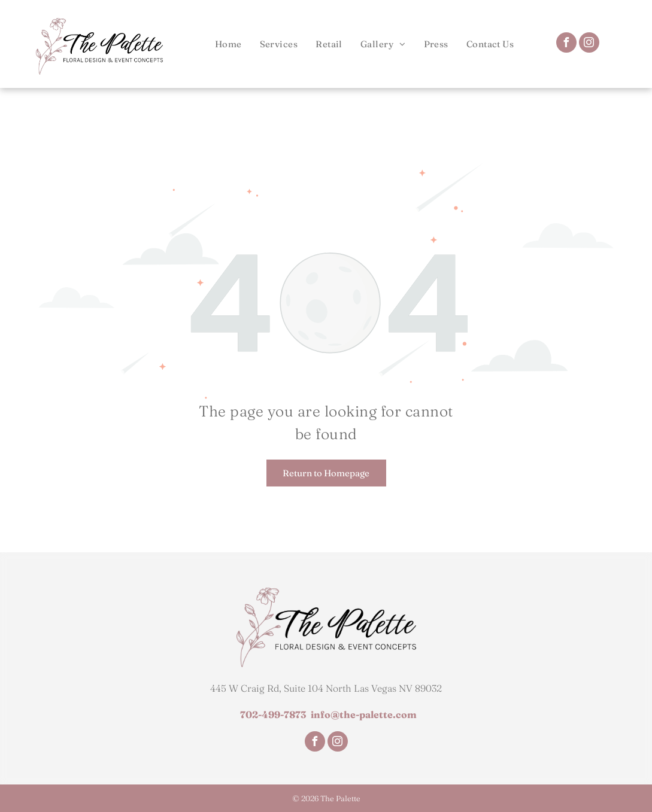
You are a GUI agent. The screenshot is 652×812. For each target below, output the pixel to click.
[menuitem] (228, 44)
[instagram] (589, 44)
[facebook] (566, 44)
